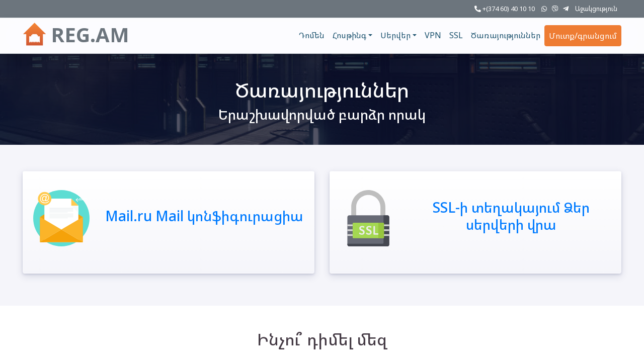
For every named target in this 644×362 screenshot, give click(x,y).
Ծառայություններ (506, 35)
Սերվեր (395, 35)
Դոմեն (312, 35)
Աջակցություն (596, 9)
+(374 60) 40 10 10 (505, 9)
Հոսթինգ (349, 35)
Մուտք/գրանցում (583, 36)
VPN (433, 35)
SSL (456, 35)
